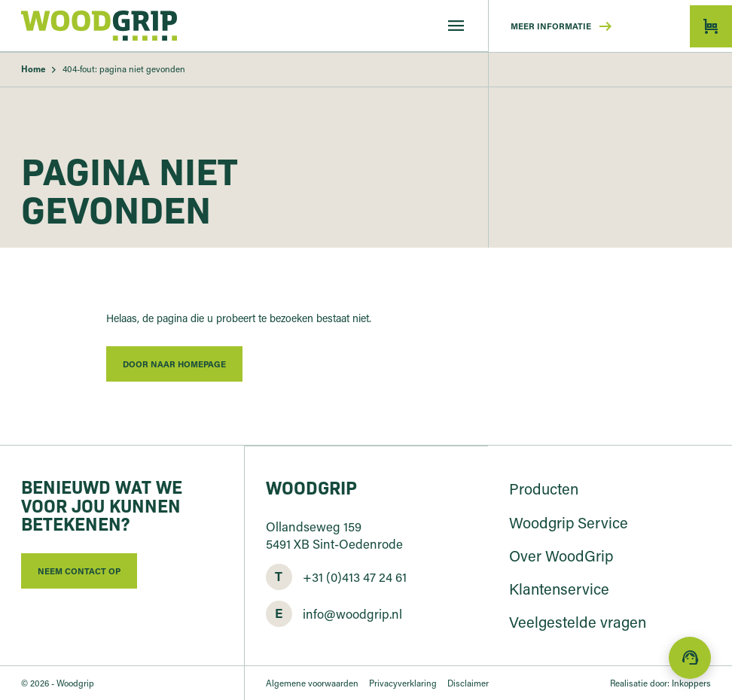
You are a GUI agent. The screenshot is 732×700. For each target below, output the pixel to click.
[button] (711, 26)
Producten (544, 488)
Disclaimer (468, 683)
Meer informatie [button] (563, 26)
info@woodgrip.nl (352, 613)
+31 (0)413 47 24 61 (355, 576)
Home (33, 69)
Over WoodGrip (561, 555)
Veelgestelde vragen (578, 622)
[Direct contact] (690, 658)
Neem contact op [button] (79, 571)
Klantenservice (559, 589)
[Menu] (456, 26)
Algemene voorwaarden (312, 683)
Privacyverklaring (403, 683)
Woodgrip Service (569, 522)
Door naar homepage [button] (174, 364)
